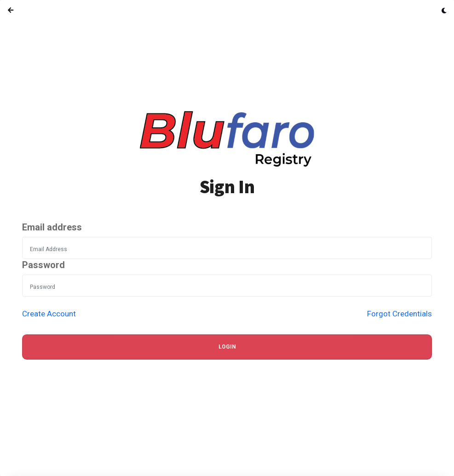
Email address (52, 227)
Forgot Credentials (399, 314)
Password (43, 265)
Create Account (49, 314)
